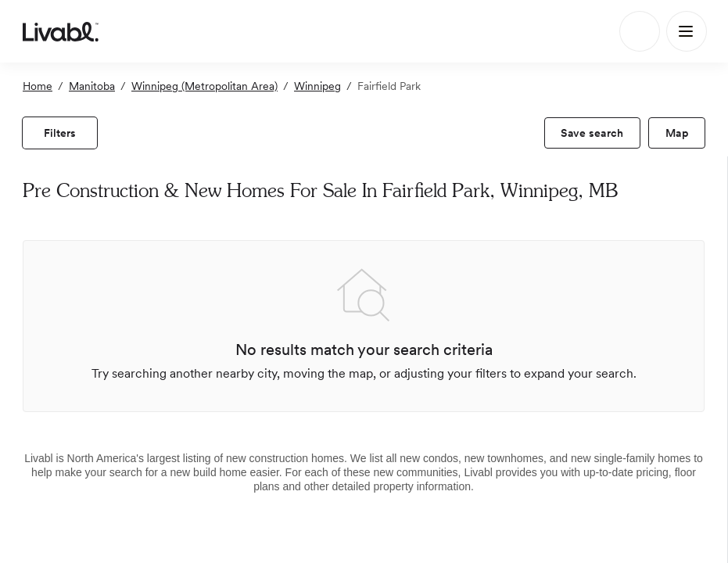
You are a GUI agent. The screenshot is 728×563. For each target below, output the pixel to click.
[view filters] (60, 133)
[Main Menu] (687, 31)
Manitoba (92, 86)
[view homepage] (61, 31)
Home (38, 86)
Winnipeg (317, 86)
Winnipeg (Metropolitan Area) (204, 86)
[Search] (640, 31)
